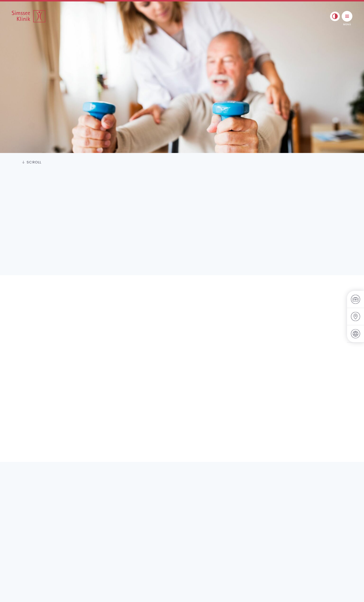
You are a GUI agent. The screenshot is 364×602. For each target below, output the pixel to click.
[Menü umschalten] (347, 16)
